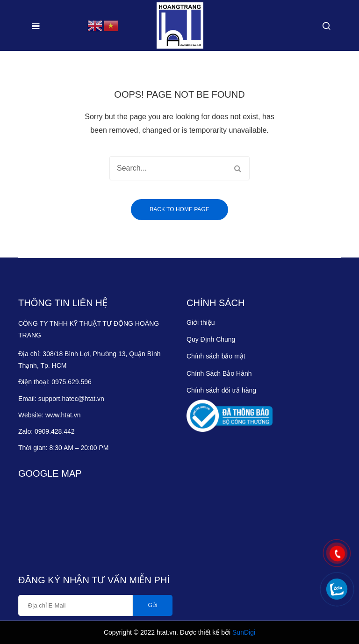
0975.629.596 (72, 382)
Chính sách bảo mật (216, 356)
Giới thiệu (201, 322)
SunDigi (244, 632)
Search (237, 168)
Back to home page (179, 209)
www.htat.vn (63, 415)
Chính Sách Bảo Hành (219, 373)
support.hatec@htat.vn (71, 399)
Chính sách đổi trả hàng (221, 390)
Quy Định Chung (211, 339)
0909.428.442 (56, 431)
